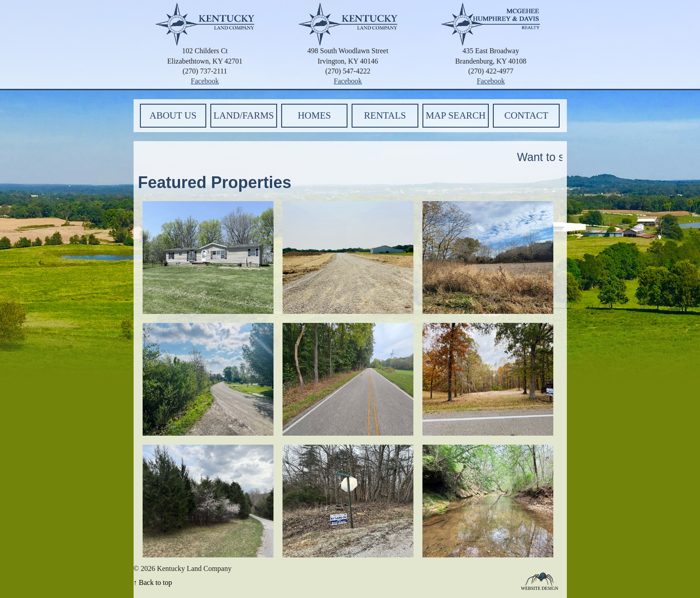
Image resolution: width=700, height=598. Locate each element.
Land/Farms (244, 115)
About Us (173, 115)
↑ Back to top (153, 582)
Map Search (456, 115)
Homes (315, 115)
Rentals (385, 115)
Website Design (540, 588)
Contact (526, 115)
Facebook (205, 81)
